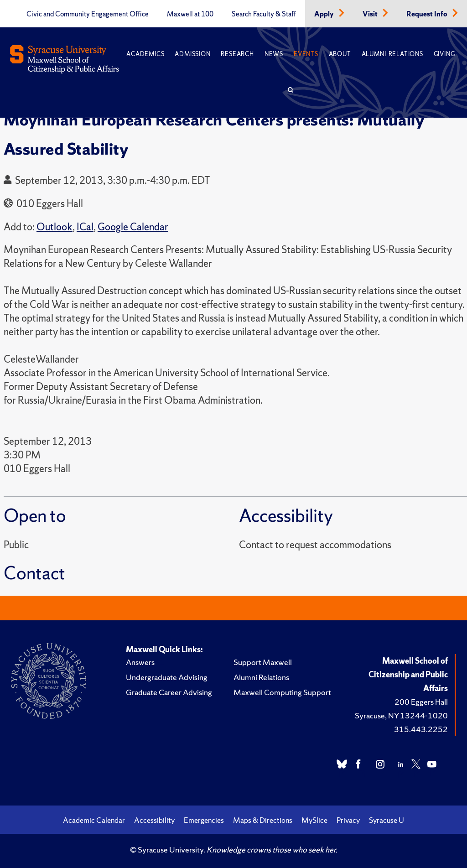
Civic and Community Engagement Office (88, 14)
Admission (192, 54)
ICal (85, 227)
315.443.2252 (421, 729)
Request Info (428, 14)
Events (306, 54)
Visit (371, 14)
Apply (325, 14)
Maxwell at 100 (190, 14)
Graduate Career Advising (169, 692)
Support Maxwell (263, 662)
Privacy (348, 820)
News (274, 54)
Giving (444, 54)
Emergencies (204, 820)
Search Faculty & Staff (264, 14)
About (340, 54)
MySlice (314, 820)
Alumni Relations (392, 54)
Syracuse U (387, 820)
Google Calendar (133, 227)
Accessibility (154, 820)
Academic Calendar (94, 820)
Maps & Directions (263, 820)
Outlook (54, 227)
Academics (145, 54)
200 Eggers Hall (421, 702)
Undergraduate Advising (167, 677)
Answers (140, 662)
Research (237, 54)
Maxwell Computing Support (282, 692)
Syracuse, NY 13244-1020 (401, 715)
